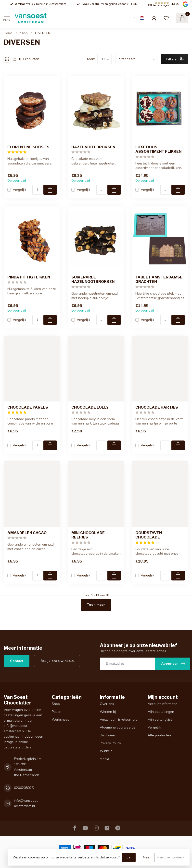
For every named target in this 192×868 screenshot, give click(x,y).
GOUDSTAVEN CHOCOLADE (149, 535)
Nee (146, 857)
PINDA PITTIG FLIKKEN (29, 277)
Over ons (107, 704)
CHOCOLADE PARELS (28, 407)
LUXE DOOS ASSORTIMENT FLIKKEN (158, 149)
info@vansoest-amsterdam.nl (26, 803)
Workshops (61, 720)
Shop (24, 33)
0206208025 (24, 788)
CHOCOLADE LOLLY (90, 407)
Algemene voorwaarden (119, 727)
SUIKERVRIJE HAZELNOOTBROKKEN (93, 279)
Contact (17, 661)
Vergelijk (19, 190)
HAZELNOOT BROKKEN (93, 147)
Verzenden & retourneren (120, 720)
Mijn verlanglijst (160, 720)
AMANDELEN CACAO (27, 533)
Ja (129, 857)
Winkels (106, 751)
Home (8, 33)
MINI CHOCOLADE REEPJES (88, 535)
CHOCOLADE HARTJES (157, 407)
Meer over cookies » (171, 857)
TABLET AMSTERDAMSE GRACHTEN (159, 279)
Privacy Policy (110, 743)
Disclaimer (108, 735)
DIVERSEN (43, 33)
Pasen (57, 712)
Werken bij (108, 712)
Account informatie (162, 704)
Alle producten (159, 735)
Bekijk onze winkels (57, 661)
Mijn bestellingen (161, 712)
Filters (175, 59)
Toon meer (96, 605)
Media (104, 759)
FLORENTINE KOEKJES (28, 147)
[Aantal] (37, 190)
